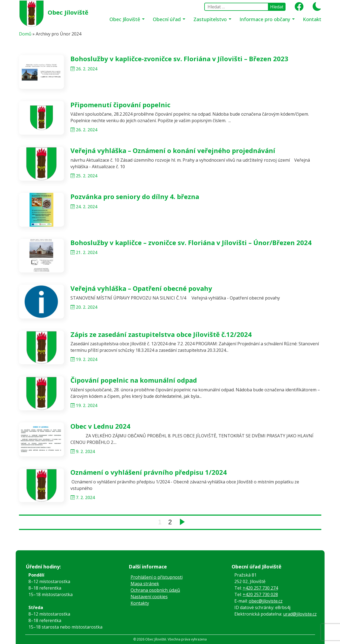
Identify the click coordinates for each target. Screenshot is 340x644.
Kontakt (312, 19)
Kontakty (140, 603)
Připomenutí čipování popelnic (120, 105)
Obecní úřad (167, 19)
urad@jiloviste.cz (300, 614)
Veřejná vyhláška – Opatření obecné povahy (141, 288)
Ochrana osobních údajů (155, 590)
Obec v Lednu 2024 (100, 426)
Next (182, 522)
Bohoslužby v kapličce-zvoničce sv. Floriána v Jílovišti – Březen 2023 (179, 59)
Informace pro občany (265, 19)
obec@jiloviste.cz (266, 601)
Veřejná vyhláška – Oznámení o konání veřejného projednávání (173, 150)
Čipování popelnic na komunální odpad (134, 380)
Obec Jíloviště (68, 12)
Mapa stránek (145, 584)
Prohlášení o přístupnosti (157, 577)
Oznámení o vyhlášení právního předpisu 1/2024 (149, 472)
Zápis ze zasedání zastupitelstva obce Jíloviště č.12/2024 (161, 334)
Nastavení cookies (149, 597)
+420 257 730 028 (260, 594)
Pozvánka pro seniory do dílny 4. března (135, 196)
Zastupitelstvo (211, 19)
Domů (25, 34)
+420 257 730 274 (260, 588)
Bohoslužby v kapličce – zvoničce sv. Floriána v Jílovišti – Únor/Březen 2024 (191, 243)
